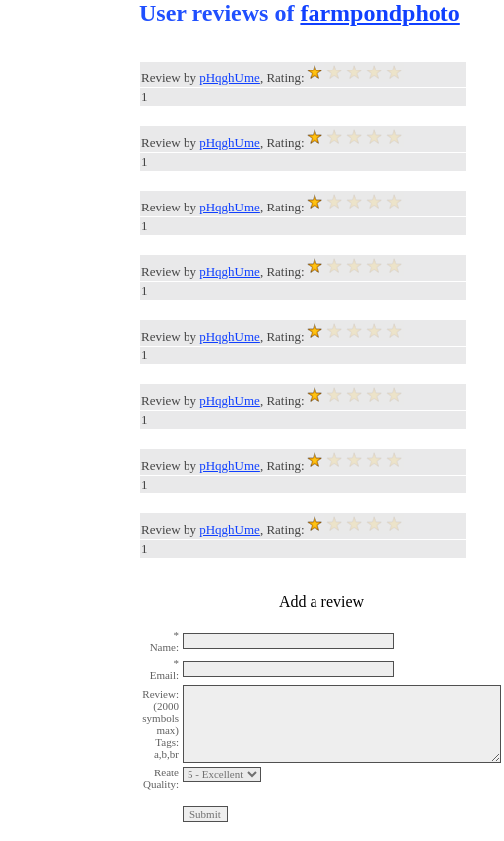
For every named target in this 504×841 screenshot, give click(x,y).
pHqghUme (230, 78)
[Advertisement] (79, 298)
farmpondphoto (379, 13)
